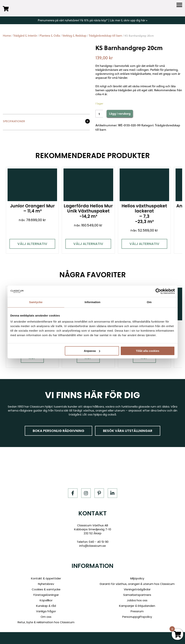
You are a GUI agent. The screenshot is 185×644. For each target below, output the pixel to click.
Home (7, 36)
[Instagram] (86, 493)
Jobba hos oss (137, 600)
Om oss (46, 617)
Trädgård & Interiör (25, 36)
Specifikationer (14, 122)
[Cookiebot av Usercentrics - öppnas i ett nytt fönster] (158, 291)
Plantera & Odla (50, 36)
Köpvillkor (46, 600)
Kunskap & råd (46, 606)
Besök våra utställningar (128, 430)
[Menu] (179, 5)
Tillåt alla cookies (148, 351)
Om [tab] (149, 302)
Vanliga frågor (46, 611)
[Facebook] (73, 493)
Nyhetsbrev (46, 584)
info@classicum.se (93, 546)
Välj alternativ (32, 244)
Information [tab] (93, 302)
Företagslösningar (46, 595)
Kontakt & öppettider (46, 578)
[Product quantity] (99, 114)
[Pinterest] (99, 493)
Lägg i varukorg (120, 114)
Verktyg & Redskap (74, 36)
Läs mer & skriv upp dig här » (129, 20)
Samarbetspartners (137, 595)
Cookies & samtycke (46, 589)
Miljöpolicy (137, 578)
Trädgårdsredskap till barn (105, 36)
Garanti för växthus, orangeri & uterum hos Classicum (137, 584)
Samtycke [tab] (36, 302)
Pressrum (137, 611)
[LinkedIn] (112, 493)
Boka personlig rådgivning (58, 430)
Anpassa (92, 351)
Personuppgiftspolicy (137, 617)
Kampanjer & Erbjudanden (137, 606)
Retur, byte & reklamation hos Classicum (46, 622)
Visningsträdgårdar (137, 589)
